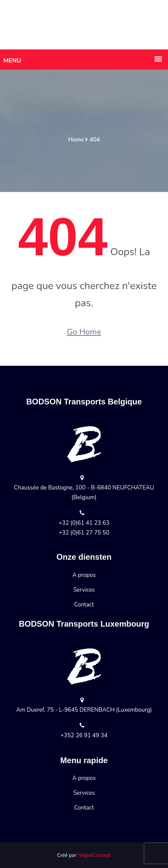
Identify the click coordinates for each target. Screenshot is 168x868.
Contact (84, 605)
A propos (84, 575)
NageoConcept (94, 855)
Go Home (84, 332)
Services (84, 590)
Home (76, 140)
